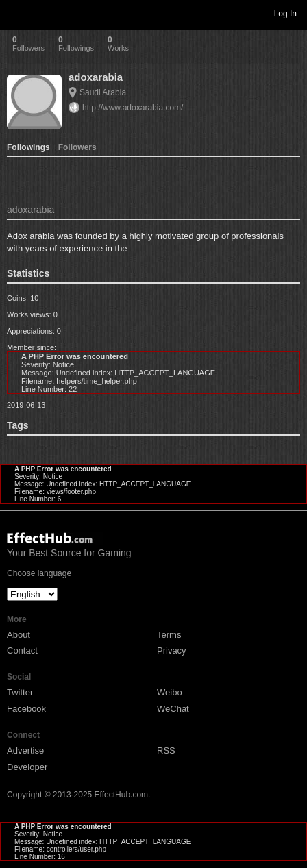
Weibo (170, 692)
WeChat (173, 709)
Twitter (20, 692)
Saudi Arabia (103, 92)
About (19, 635)
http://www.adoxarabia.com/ (133, 108)
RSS (166, 751)
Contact (22, 650)
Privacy (172, 650)
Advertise (25, 751)
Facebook (26, 709)
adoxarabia (96, 77)
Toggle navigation (16, 13)
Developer (27, 767)
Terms (169, 635)
